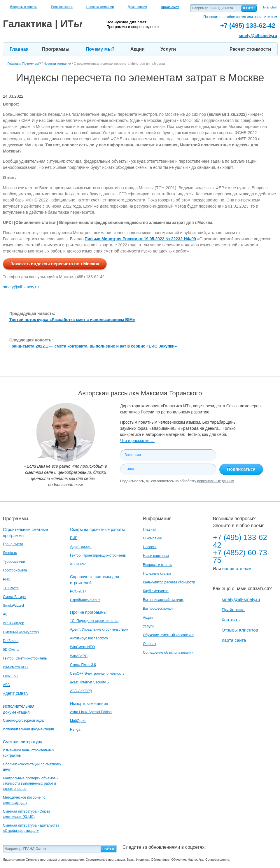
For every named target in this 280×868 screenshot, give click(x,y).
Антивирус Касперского (89, 638)
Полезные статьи (157, 574)
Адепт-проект (81, 547)
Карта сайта (234, 640)
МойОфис (78, 721)
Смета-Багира (14, 597)
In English (270, 7)
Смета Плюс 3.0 (83, 665)
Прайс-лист (233, 610)
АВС (6, 685)
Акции (138, 49)
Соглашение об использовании (168, 653)
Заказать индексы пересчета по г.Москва (55, 264)
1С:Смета (11, 588)
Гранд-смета (13, 544)
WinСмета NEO (82, 647)
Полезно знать (62, 7)
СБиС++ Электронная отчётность (97, 674)
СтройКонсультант (85, 600)
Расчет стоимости (250, 49)
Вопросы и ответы (24, 7)
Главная (19, 49)
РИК (6, 579)
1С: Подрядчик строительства (94, 621)
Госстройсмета (15, 570)
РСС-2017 (78, 591)
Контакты (231, 620)
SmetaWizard (13, 606)
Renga (75, 730)
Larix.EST (11, 676)
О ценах (149, 644)
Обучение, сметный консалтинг (168, 635)
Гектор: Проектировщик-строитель (98, 555)
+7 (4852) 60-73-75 (241, 556)
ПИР (74, 538)
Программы (56, 49)
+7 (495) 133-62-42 (241, 541)
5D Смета (11, 650)
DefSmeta (11, 641)
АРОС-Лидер (14, 623)
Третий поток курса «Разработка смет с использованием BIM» (72, 320)
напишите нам (265, 17)
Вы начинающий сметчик (163, 600)
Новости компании (100, 7)
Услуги (168, 49)
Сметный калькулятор (21, 632)
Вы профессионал (158, 609)
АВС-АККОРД (81, 691)
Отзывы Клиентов (240, 630)
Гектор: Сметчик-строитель (25, 658)
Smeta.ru (10, 553)
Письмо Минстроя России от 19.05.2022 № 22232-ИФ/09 (140, 239)
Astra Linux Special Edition (91, 712)
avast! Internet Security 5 (89, 682)
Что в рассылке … (137, 441)
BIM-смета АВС (15, 667)
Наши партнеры (156, 556)
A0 (5, 614)
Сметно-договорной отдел (24, 720)
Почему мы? (100, 49)
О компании (153, 538)
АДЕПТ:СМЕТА (15, 694)
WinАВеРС (79, 656)
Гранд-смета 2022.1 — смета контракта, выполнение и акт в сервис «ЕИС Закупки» (93, 346)
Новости (150, 547)
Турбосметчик (14, 562)
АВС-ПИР (78, 564)
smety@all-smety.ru (258, 36)
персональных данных (215, 481)
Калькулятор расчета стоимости (169, 582)
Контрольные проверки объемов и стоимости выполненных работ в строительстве (31, 783)
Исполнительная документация (28, 729)
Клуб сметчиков (156, 591)
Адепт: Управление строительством (99, 629)
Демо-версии (137, 7)
